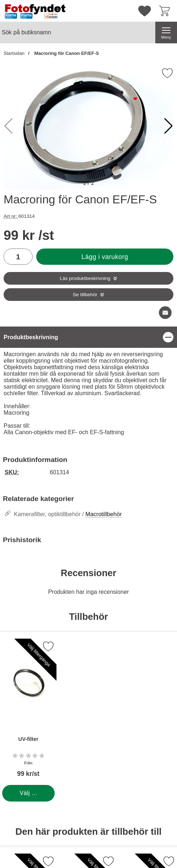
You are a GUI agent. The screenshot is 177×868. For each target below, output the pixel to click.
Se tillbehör (85, 295)
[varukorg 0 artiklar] (166, 11)
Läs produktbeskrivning (85, 278)
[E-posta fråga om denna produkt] (165, 313)
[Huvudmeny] (166, 33)
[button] (168, 126)
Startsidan (14, 53)
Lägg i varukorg (105, 257)
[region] (88, 337)
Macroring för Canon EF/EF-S (66, 53)
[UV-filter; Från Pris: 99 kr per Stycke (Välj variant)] (28, 712)
